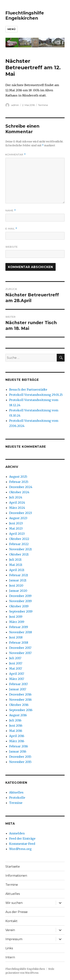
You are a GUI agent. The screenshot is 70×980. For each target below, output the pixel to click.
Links (9, 948)
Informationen (16, 876)
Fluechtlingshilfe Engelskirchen (25, 16)
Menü (11, 29)
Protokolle (17, 798)
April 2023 (17, 534)
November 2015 (20, 762)
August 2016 (18, 715)
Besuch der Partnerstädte (28, 390)
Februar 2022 (19, 544)
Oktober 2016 (19, 705)
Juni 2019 (16, 617)
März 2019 (17, 622)
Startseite (13, 867)
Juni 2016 (16, 726)
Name (11, 211)
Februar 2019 (19, 627)
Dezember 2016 (20, 694)
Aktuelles (16, 792)
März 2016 (17, 741)
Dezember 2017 (20, 648)
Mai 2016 (16, 731)
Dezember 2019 (20, 596)
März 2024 (17, 508)
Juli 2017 (15, 658)
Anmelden (17, 833)
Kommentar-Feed (22, 844)
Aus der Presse (17, 912)
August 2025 (18, 477)
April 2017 (17, 674)
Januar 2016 (18, 751)
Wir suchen (14, 903)
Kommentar (16, 155)
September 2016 (21, 710)
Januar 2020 (18, 591)
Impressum (14, 939)
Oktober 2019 (19, 606)
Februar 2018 (19, 643)
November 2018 (21, 632)
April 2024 (17, 503)
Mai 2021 (16, 565)
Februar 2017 (18, 684)
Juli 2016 (15, 720)
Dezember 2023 (21, 513)
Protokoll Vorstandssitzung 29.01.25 (36, 395)
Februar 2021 (19, 575)
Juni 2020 (16, 585)
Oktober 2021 (19, 554)
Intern (10, 957)
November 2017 (20, 653)
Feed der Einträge (22, 838)
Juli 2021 (15, 560)
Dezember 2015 (20, 757)
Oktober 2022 (19, 539)
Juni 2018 (16, 637)
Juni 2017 (16, 663)
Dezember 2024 (21, 487)
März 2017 (17, 679)
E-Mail (11, 229)
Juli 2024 (16, 497)
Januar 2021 (18, 580)
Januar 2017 (18, 689)
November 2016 (20, 700)
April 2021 (17, 570)
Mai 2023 (16, 528)
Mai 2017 (16, 668)
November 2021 (20, 549)
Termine (43, 105)
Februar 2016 (19, 746)
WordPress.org (20, 849)
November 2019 (20, 601)
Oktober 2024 (19, 492)
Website (12, 247)
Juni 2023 (16, 523)
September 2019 (21, 611)
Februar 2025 (19, 482)
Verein (10, 930)
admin (15, 105)
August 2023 (18, 518)
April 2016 (17, 736)
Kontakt (11, 921)
